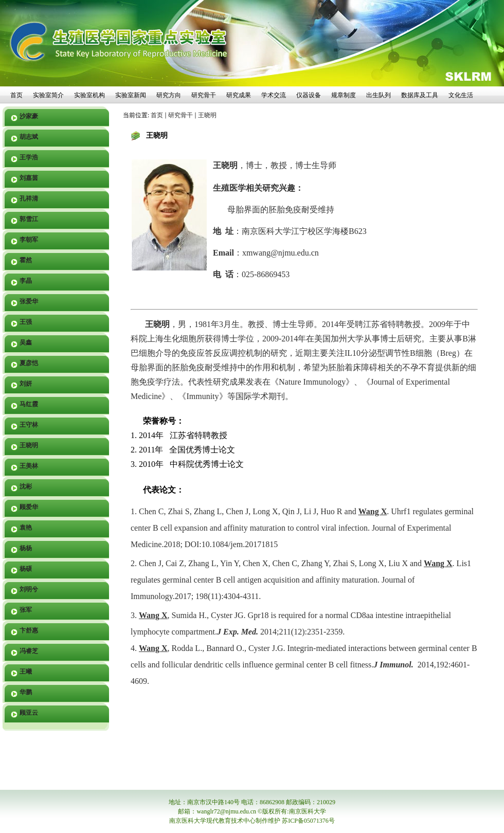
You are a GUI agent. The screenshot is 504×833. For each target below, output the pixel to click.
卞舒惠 (29, 630)
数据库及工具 (420, 95)
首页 (16, 95)
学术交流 (274, 95)
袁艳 (26, 528)
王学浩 (29, 157)
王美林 (29, 466)
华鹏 (26, 692)
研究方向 (169, 95)
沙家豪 (29, 116)
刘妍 (26, 384)
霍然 (26, 260)
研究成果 (239, 95)
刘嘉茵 (29, 178)
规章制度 (344, 95)
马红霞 (29, 404)
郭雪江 (29, 219)
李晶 (26, 281)
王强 (26, 322)
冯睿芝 (29, 651)
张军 (26, 610)
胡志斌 (29, 137)
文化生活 (461, 95)
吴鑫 (26, 342)
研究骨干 (204, 95)
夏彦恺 (29, 363)
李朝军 (29, 240)
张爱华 (29, 301)
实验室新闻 (131, 95)
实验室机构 (89, 95)
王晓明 (29, 445)
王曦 (26, 672)
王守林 (29, 425)
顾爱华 (29, 507)
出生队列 (379, 95)
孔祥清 (29, 198)
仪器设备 (309, 95)
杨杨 (26, 548)
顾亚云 (29, 713)
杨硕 (26, 569)
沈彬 (26, 486)
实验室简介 (48, 95)
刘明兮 (29, 589)
